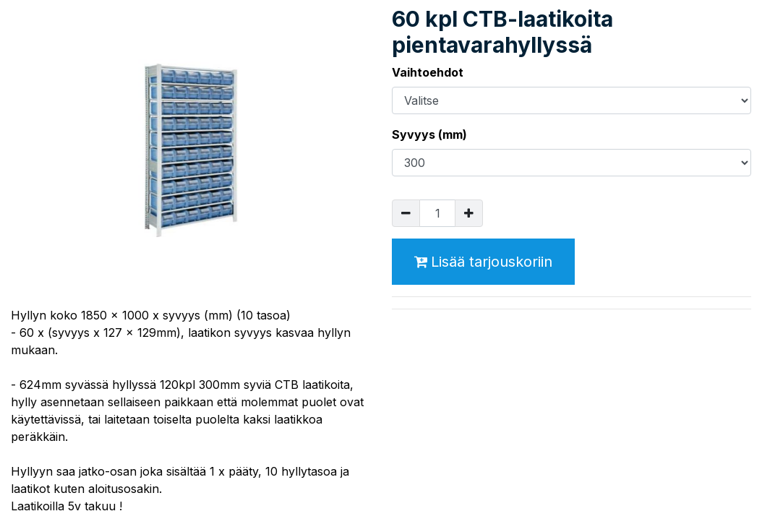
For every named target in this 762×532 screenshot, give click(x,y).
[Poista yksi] (406, 213)
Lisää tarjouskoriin (483, 262)
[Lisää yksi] (469, 213)
